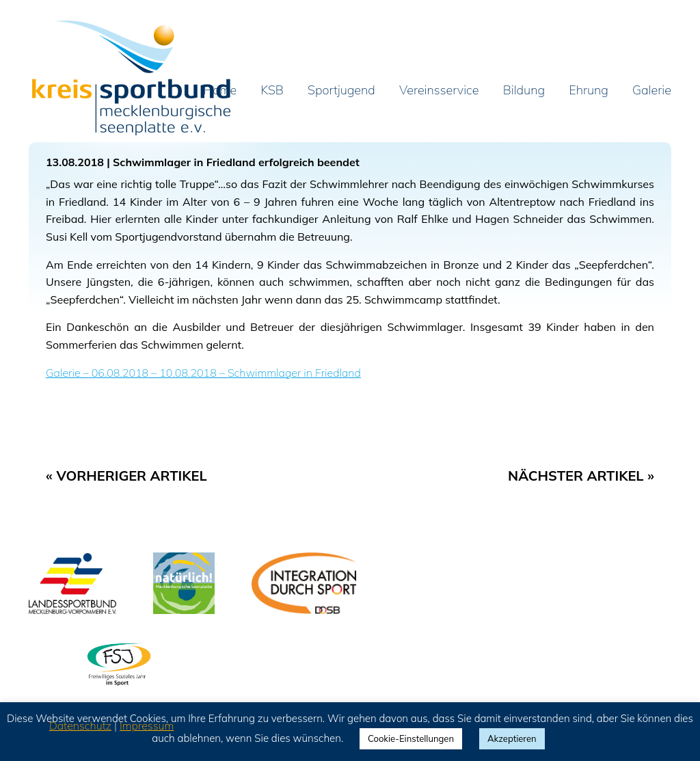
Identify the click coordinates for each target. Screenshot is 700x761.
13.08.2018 (75, 162)
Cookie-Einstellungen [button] (411, 738)
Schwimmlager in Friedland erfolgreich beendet (236, 162)
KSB (272, 91)
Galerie (652, 91)
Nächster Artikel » (581, 476)
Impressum (147, 725)
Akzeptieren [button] (512, 738)
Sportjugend (341, 91)
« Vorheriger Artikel (126, 476)
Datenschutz (80, 725)
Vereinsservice (439, 91)
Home (220, 91)
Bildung (524, 91)
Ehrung (589, 91)
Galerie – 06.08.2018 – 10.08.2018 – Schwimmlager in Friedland (203, 373)
